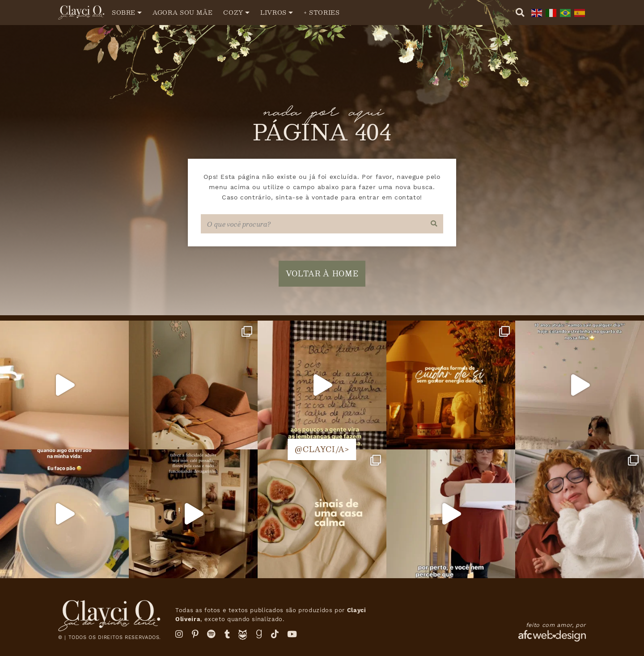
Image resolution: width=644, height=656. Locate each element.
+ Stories (322, 12)
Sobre (124, 12)
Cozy (233, 12)
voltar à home (322, 273)
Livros (273, 12)
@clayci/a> (322, 449)
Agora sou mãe (182, 12)
